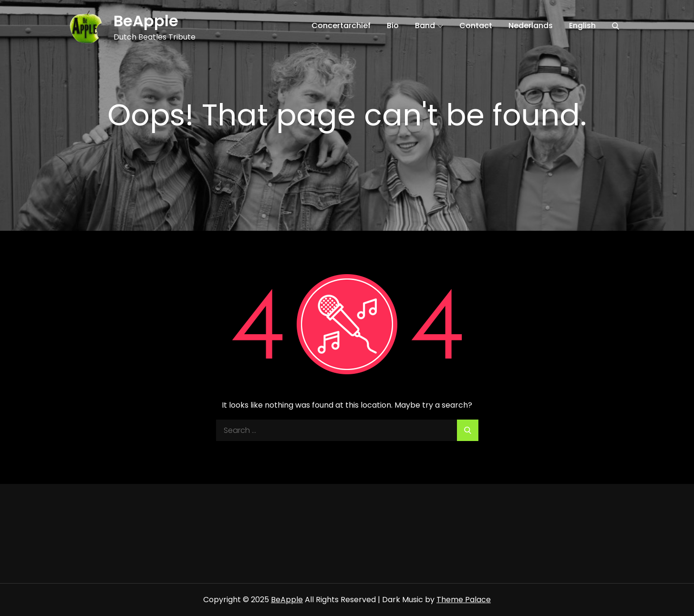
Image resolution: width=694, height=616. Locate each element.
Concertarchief (341, 26)
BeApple (146, 21)
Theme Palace (464, 600)
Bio (393, 26)
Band (429, 26)
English (582, 26)
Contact (476, 26)
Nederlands (531, 26)
